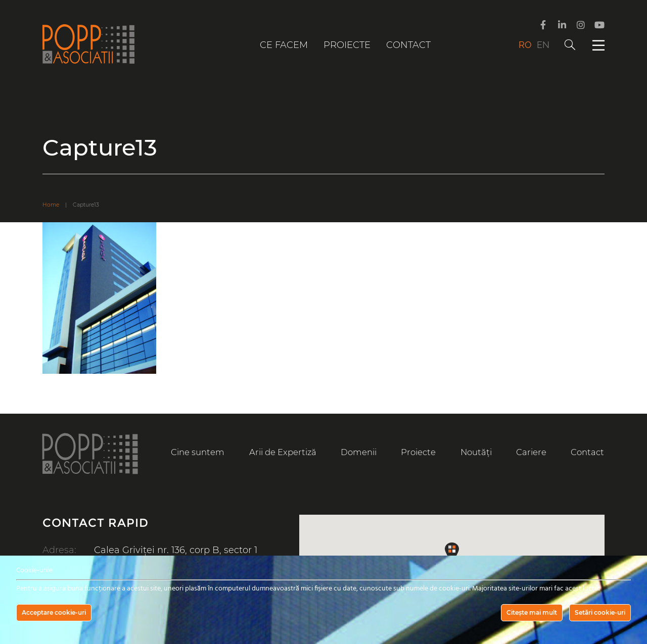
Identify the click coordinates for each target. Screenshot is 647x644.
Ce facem (284, 45)
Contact (408, 45)
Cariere (531, 452)
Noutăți (476, 452)
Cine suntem (198, 452)
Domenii (359, 452)
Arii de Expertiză (283, 452)
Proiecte (347, 45)
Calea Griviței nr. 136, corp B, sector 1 (176, 550)
